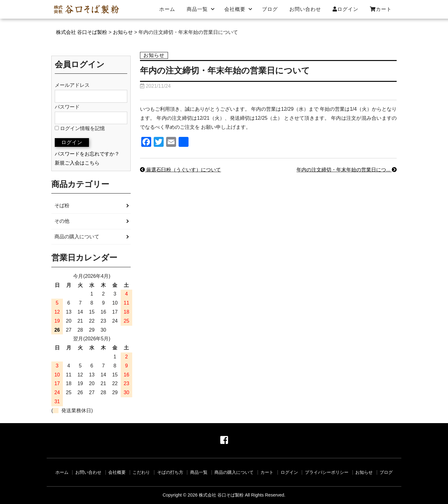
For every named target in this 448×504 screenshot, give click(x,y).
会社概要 (235, 9)
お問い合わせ (305, 9)
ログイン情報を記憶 (80, 128)
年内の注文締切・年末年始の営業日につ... (347, 170)
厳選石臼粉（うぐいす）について (180, 170)
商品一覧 (197, 9)
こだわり (141, 472)
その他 (62, 221)
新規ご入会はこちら (77, 163)
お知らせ (364, 472)
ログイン (345, 9)
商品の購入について (77, 237)
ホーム (167, 9)
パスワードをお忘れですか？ (87, 154)
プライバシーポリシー (327, 472)
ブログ (270, 9)
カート (381, 9)
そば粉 (62, 205)
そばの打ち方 (170, 472)
